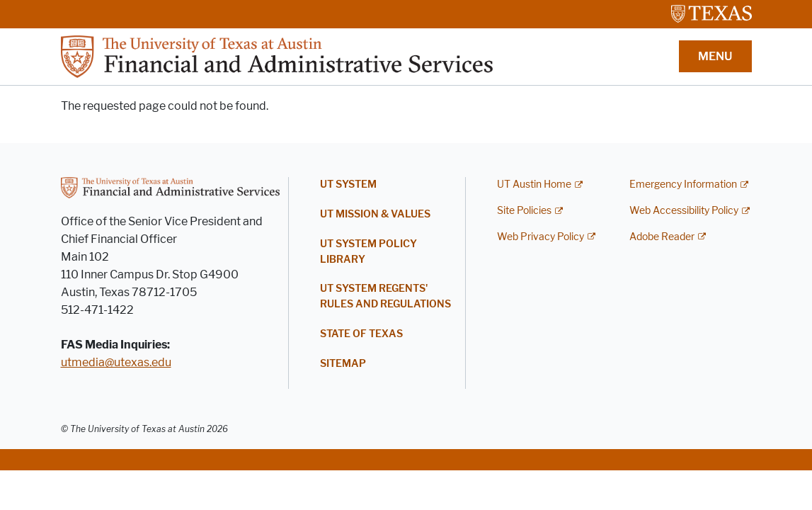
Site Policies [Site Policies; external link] (524, 211)
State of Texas (361, 334)
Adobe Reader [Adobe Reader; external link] (662, 237)
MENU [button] (715, 56)
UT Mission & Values (375, 214)
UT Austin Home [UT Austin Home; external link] (534, 185)
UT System (348, 185)
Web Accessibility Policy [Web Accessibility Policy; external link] (684, 211)
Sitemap (343, 364)
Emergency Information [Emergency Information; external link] (683, 185)
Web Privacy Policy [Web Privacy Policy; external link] (541, 237)
